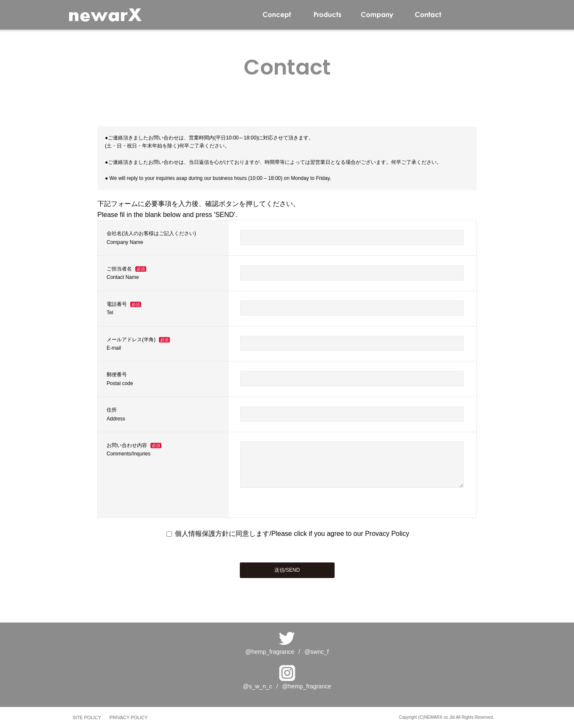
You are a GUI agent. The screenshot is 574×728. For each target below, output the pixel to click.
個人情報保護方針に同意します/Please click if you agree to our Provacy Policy (288, 534)
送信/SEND (287, 570)
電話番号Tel (124, 308)
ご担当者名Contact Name (126, 273)
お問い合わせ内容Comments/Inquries (134, 450)
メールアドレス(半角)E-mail (138, 344)
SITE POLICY (87, 717)
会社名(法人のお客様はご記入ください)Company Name (151, 238)
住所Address (116, 414)
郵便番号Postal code (120, 379)
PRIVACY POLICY (129, 717)
